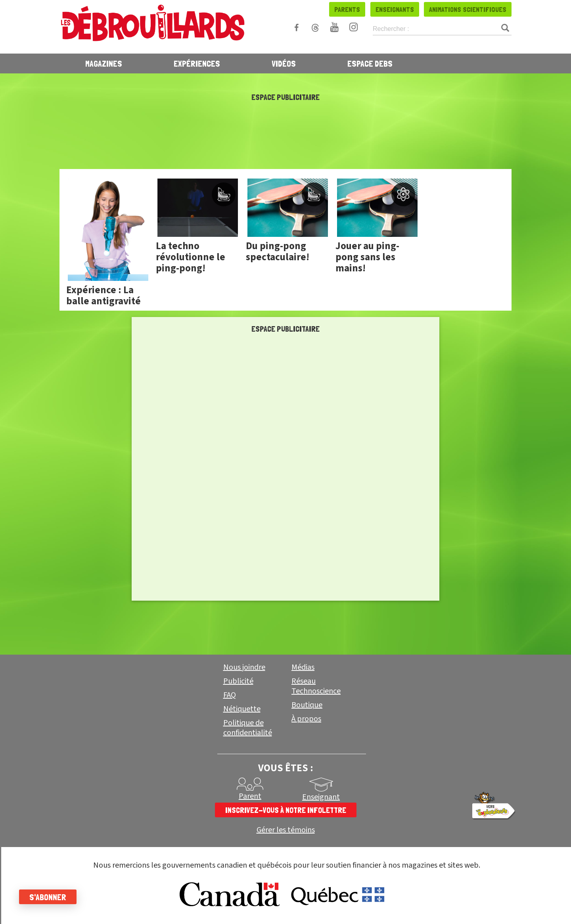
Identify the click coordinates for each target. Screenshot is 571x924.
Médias (303, 667)
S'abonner (49, 897)
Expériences (197, 63)
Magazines (104, 63)
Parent (250, 796)
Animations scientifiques (468, 9)
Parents (347, 9)
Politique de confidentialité (248, 728)
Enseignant (321, 797)
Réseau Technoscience (316, 686)
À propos (306, 719)
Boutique (307, 705)
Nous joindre (244, 667)
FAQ (230, 695)
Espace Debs (370, 63)
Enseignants (395, 9)
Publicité (238, 681)
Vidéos (284, 63)
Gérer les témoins (286, 830)
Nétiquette (242, 709)
